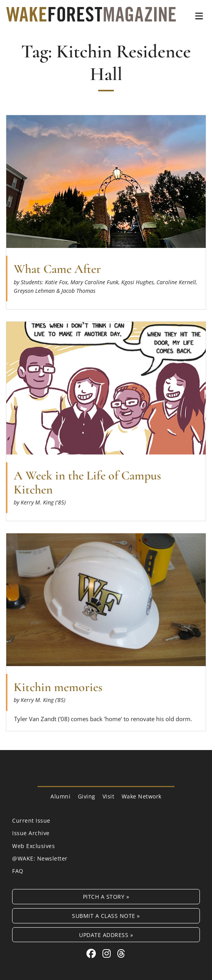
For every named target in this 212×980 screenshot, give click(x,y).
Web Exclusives (33, 846)
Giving (87, 796)
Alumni (60, 796)
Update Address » (106, 935)
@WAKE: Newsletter (40, 858)
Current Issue (31, 821)
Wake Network (142, 796)
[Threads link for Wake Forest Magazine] (121, 953)
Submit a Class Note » (106, 916)
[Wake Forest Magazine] (91, 16)
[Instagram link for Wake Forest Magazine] (108, 953)
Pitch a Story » (106, 897)
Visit (109, 796)
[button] (199, 16)
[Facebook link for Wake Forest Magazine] (93, 953)
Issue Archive (31, 833)
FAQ (18, 871)
